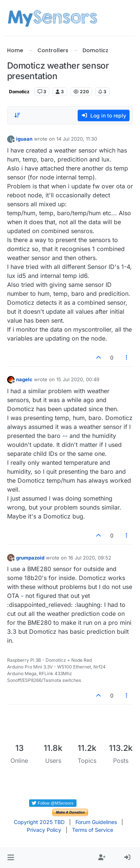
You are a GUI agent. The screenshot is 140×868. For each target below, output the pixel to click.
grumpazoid (30, 558)
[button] (11, 858)
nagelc (24, 379)
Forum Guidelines (96, 822)
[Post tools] (127, 358)
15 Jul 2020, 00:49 (78, 379)
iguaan (24, 139)
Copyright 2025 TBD (39, 822)
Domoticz (19, 92)
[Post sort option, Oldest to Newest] (17, 115)
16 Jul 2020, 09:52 (90, 558)
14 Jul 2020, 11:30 (77, 139)
